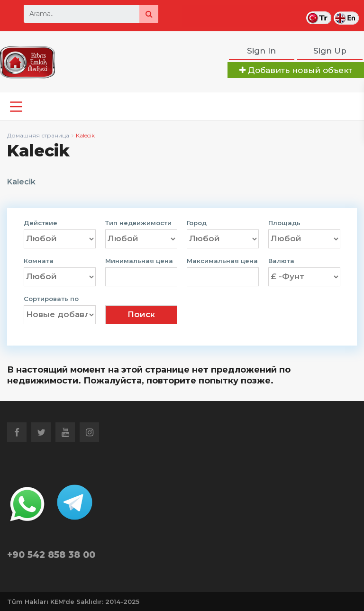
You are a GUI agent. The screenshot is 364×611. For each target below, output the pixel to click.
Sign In (261, 51)
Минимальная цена (139, 261)
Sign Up (330, 51)
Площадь (284, 223)
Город (197, 223)
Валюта (281, 261)
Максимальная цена (222, 261)
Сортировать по (51, 299)
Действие (41, 223)
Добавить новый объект (296, 70)
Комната (39, 261)
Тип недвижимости (138, 223)
